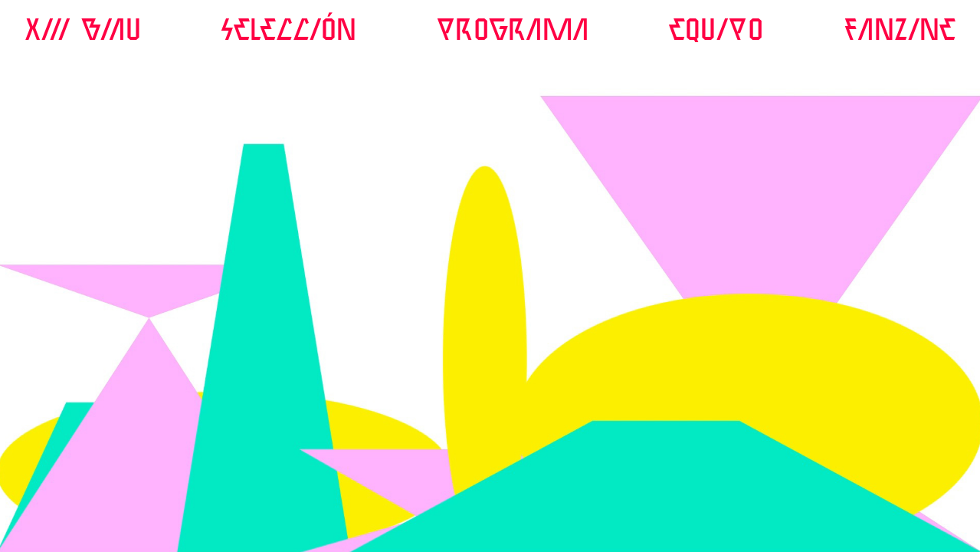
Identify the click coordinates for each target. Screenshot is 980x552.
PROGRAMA (513, 31)
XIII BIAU (83, 31)
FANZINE (900, 31)
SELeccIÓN (288, 31)
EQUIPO (716, 31)
